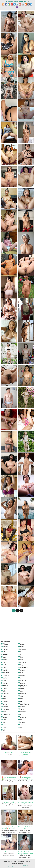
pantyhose (23, 686)
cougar (4, 704)
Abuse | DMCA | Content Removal (13, 861)
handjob (22, 649)
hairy (21, 647)
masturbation (24, 668)
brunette (5, 694)
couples (5, 707)
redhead (22, 694)
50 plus (4, 647)
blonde (4, 683)
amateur (5, 654)
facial (4, 720)
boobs (4, 688)
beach (4, 670)
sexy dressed (24, 704)
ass (3, 662)
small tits (22, 712)
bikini (4, 681)
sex (20, 699)
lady (21, 657)
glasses (22, 644)
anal (3, 657)
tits (20, 720)
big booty (5, 675)
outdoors (22, 681)
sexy (21, 701)
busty (4, 696)
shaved (22, 707)
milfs (21, 673)
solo (21, 714)
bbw (3, 668)
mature (22, 670)
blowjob (5, 686)
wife (21, 725)
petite (21, 688)
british (4, 691)
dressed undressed (8, 714)
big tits (4, 678)
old (20, 678)
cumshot (5, 709)
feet (3, 725)
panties (22, 683)
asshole (5, 665)
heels (21, 652)
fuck (3, 727)
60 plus (4, 649)
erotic (4, 717)
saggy (21, 696)
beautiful (5, 673)
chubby (4, 701)
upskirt (21, 722)
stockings (22, 717)
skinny (21, 709)
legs (21, 660)
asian (4, 660)
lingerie (22, 665)
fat (3, 722)
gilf (3, 730)
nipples (22, 675)
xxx (20, 727)
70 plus (4, 652)
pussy (21, 691)
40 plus (4, 644)
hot (20, 654)
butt (3, 699)
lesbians (22, 662)
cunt (3, 712)
